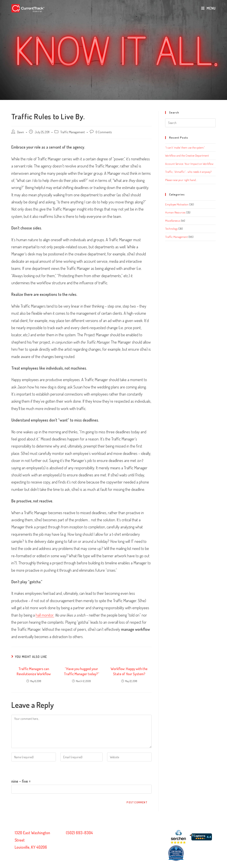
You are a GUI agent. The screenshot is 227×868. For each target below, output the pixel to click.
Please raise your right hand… (181, 180)
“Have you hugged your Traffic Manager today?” (81, 671)
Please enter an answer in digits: (36, 769)
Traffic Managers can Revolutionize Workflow (34, 671)
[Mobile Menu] (208, 8)
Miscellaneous (173, 221)
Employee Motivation (177, 204)
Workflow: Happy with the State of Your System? (129, 671)
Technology (171, 229)
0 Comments (104, 132)
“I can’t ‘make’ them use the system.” (185, 147)
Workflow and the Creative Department (187, 155)
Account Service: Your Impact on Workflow (189, 164)
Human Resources (175, 212)
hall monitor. (45, 615)
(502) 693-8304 (79, 833)
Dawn (21, 132)
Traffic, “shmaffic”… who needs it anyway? (188, 172)
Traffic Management (72, 132)
